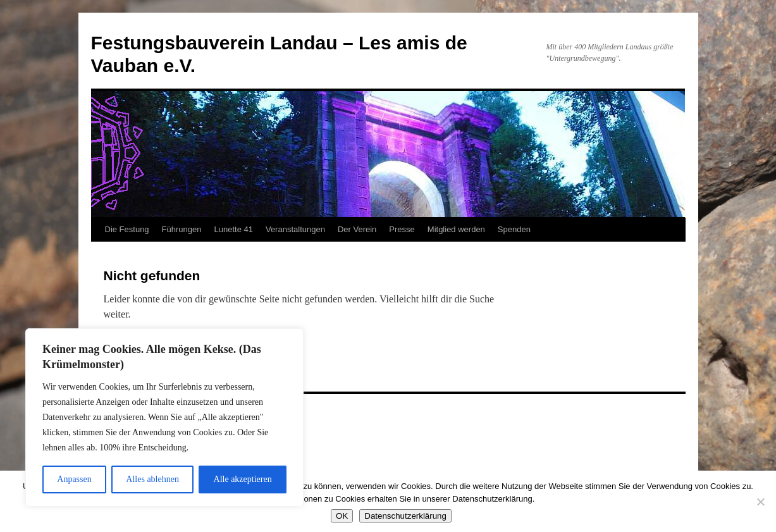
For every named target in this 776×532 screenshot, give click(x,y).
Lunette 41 (233, 229)
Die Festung (127, 229)
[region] (164, 418)
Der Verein (357, 229)
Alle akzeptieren (243, 479)
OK (342, 516)
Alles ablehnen (152, 479)
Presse (402, 229)
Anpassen (74, 479)
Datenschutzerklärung (405, 516)
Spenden (514, 229)
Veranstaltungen (295, 229)
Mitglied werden (456, 229)
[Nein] (760, 502)
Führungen (182, 229)
